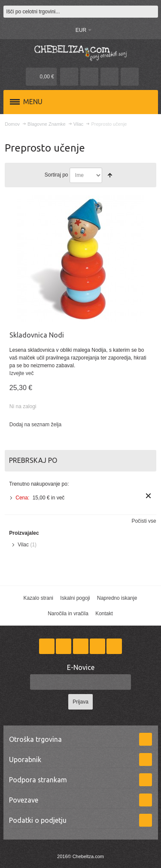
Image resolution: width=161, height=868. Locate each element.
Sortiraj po (56, 175)
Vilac (23, 545)
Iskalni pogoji (75, 598)
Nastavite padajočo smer (110, 175)
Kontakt (104, 614)
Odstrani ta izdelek (148, 496)
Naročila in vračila (68, 614)
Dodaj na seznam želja (35, 425)
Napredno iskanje (117, 598)
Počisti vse (144, 521)
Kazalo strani (38, 598)
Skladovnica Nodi (37, 335)
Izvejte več (22, 373)
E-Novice (81, 667)
